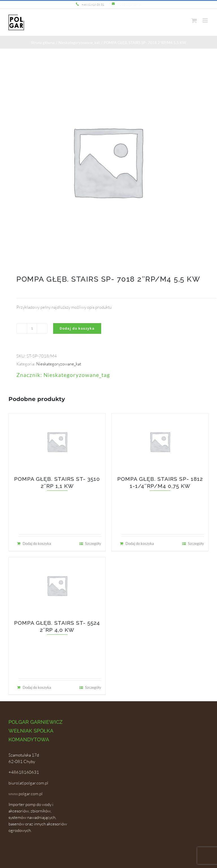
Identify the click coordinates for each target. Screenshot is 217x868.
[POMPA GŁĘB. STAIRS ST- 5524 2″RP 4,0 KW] (57, 586)
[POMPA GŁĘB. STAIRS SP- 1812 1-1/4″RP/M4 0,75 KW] (160, 442)
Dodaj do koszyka (77, 328)
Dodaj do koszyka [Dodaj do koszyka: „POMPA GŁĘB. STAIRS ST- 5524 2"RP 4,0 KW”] (37, 687)
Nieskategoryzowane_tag (77, 375)
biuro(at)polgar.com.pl (28, 783)
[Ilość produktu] (32, 328)
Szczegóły (93, 543)
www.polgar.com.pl (26, 794)
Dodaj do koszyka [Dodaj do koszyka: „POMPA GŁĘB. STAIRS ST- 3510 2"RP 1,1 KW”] (37, 543)
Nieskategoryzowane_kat (59, 364)
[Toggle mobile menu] (206, 20)
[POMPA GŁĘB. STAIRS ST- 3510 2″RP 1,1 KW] (57, 442)
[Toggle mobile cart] (194, 20)
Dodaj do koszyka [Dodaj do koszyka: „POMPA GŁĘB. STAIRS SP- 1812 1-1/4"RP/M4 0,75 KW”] (140, 543)
